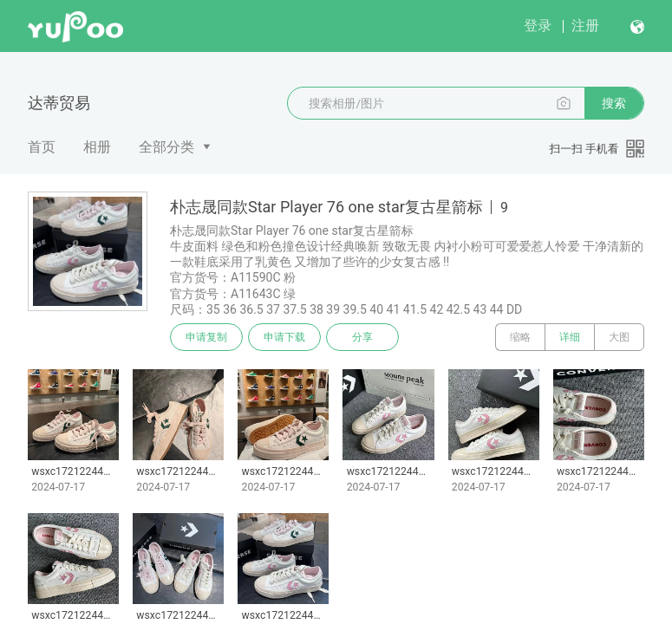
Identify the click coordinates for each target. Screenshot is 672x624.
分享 (362, 337)
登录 (538, 26)
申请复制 (206, 337)
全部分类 (166, 147)
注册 (585, 26)
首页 (42, 147)
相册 (97, 147)
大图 (619, 337)
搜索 (614, 103)
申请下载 (284, 337)
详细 (570, 337)
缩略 (520, 337)
